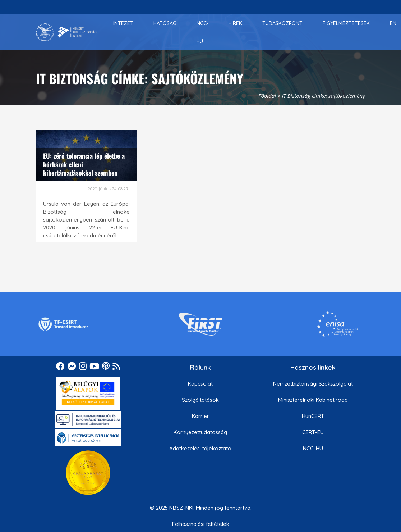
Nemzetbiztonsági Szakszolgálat (313, 384)
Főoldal (267, 96)
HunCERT (313, 416)
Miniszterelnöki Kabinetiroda (313, 400)
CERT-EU (313, 432)
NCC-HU (313, 448)
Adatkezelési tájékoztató (200, 448)
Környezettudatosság (200, 432)
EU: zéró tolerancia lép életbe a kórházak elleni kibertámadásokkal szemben (84, 164)
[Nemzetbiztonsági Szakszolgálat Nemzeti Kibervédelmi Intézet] (67, 32)
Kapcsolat (200, 384)
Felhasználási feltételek (201, 524)
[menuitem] (123, 23)
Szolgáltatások (200, 400)
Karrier (200, 416)
